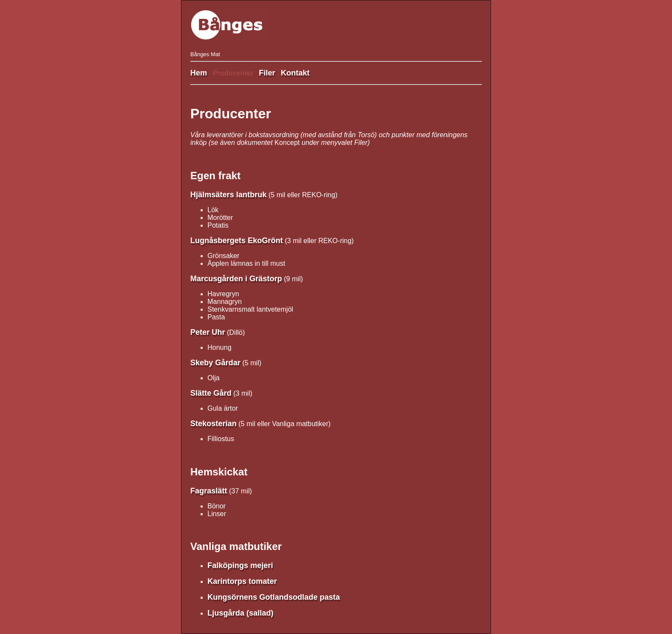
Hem (199, 73)
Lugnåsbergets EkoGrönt (237, 240)
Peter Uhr (208, 332)
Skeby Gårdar (215, 363)
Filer (267, 73)
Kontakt (295, 73)
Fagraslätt (209, 491)
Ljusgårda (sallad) (240, 613)
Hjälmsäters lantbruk (228, 195)
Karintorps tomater (242, 581)
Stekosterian (213, 424)
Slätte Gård (211, 393)
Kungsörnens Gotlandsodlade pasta (274, 597)
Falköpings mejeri (240, 565)
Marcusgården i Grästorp (236, 279)
